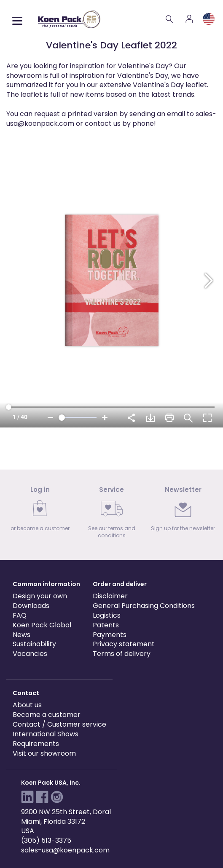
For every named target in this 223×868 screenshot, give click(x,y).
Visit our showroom (44, 753)
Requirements (36, 744)
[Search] (170, 19)
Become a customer (47, 715)
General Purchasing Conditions (144, 606)
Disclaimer (110, 596)
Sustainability (34, 644)
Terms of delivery (122, 654)
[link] (40, 511)
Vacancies (30, 654)
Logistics (107, 615)
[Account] (189, 19)
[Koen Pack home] (69, 19)
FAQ (20, 615)
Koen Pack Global (42, 625)
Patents (106, 625)
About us (27, 705)
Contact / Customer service (59, 724)
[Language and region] (209, 19)
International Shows (46, 734)
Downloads (31, 606)
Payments (110, 635)
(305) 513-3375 (46, 840)
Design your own (40, 596)
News (21, 635)
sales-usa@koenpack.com (65, 850)
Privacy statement (124, 644)
